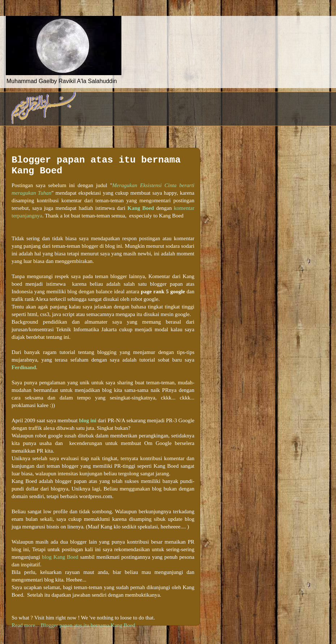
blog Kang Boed (60, 557)
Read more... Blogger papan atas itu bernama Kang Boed (73, 625)
